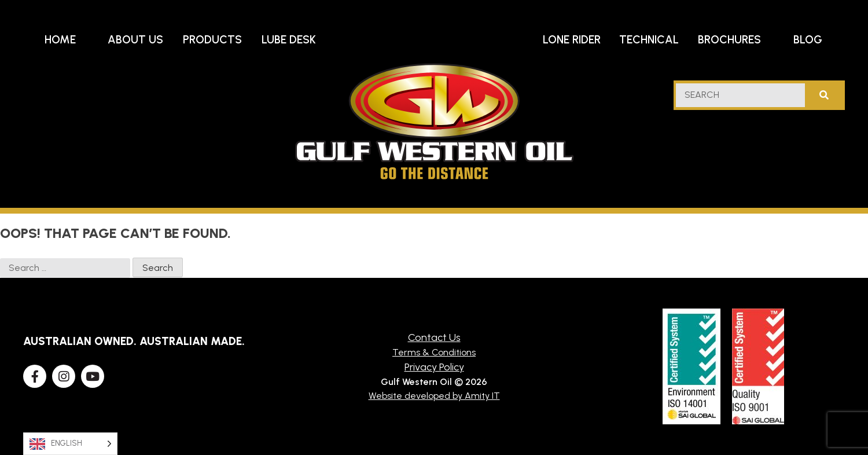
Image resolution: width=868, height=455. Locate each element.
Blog (808, 40)
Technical (649, 40)
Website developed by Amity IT (434, 396)
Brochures (729, 40)
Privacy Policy (434, 367)
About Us (135, 40)
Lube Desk (289, 40)
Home (60, 40)
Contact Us (434, 337)
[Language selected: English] (70, 444)
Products (212, 40)
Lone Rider (572, 40)
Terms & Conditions (434, 352)
